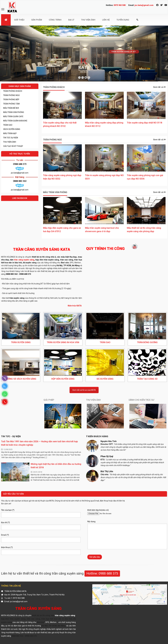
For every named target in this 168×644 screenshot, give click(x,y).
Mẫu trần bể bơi (11, 108)
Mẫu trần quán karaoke (15, 121)
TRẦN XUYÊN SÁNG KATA (15, 591)
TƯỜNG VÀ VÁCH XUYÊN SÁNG (21, 379)
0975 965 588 (120, 5)
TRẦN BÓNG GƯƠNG (147, 342)
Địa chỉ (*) (5, 522)
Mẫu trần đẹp (10, 133)
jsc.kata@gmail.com (144, 5)
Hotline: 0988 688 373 (102, 573)
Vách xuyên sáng (12, 129)
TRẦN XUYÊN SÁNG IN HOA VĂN (63, 342)
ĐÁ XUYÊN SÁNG (105, 379)
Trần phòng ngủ (52, 140)
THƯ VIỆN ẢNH (10, 142)
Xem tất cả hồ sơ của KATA (84, 390)
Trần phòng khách (54, 87)
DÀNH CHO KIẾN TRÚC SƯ (141, 400)
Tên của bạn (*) (8, 510)
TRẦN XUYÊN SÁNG (21, 342)
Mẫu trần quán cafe (13, 116)
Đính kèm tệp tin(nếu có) (98, 510)
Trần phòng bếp (11, 100)
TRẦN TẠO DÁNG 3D (147, 379)
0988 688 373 (20, 164)
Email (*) (5, 535)
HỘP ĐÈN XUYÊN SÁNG (63, 379)
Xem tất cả (159, 87)
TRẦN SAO (8, 125)
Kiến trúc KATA (75, 306)
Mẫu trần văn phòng (55, 192)
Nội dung (91, 522)
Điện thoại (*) (7, 547)
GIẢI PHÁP (49, 400)
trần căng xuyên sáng (24, 260)
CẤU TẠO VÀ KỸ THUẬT (13, 146)
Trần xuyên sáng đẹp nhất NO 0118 (144, 123)
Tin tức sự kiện (11, 138)
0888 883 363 (20, 181)
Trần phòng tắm (11, 104)
